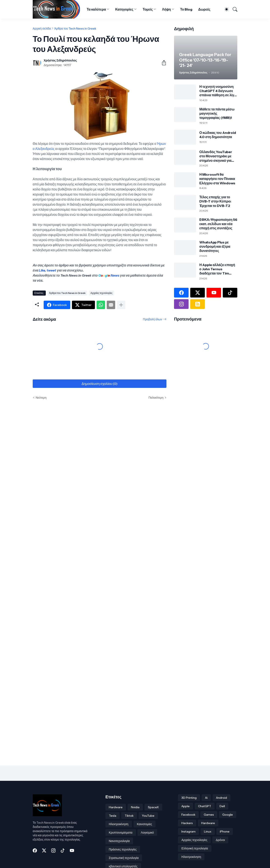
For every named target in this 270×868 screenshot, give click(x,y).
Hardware (116, 807)
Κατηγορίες (124, 9)
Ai (206, 798)
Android (221, 798)
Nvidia (135, 807)
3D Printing (189, 798)
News (115, 275)
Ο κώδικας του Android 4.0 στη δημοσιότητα (218, 135)
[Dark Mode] (225, 9)
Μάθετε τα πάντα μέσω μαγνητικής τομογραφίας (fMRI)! (217, 113)
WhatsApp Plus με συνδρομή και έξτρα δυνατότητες (215, 247)
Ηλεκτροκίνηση (119, 824)
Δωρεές (204, 9)
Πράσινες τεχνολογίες (123, 849)
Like (42, 270)
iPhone (225, 831)
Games (209, 815)
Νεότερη (41, 398)
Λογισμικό (147, 833)
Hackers (187, 823)
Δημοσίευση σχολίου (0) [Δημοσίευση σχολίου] (100, 384)
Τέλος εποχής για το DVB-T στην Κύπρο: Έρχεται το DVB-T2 (215, 201)
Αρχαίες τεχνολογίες (102, 293)
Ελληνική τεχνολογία (195, 848)
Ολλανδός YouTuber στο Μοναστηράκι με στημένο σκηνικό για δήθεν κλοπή (216, 156)
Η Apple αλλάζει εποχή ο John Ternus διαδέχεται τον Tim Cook (217, 269)
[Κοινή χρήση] (162, 63)
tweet (51, 270)
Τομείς (148, 9)
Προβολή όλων (153, 319)
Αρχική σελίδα (42, 29)
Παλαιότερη (156, 398)
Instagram (188, 831)
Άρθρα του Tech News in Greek (75, 29)
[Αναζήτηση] (233, 9)
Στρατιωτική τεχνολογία (124, 858)
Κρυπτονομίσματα (121, 833)
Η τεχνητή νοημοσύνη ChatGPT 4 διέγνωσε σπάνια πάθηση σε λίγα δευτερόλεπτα (218, 91)
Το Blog (186, 9)
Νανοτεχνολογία (119, 841)
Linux (208, 831)
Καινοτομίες (144, 824)
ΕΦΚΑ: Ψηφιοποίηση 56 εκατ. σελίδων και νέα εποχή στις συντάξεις (218, 224)
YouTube (148, 816)
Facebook (188, 815)
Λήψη (166, 9)
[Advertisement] (200, 401)
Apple (186, 806)
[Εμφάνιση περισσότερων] (121, 305)
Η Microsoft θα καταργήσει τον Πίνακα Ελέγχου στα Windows (217, 179)
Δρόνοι (220, 840)
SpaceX (153, 807)
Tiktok (129, 816)
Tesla (113, 816)
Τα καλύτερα (96, 9)
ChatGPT (205, 806)
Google (228, 815)
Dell (222, 806)
